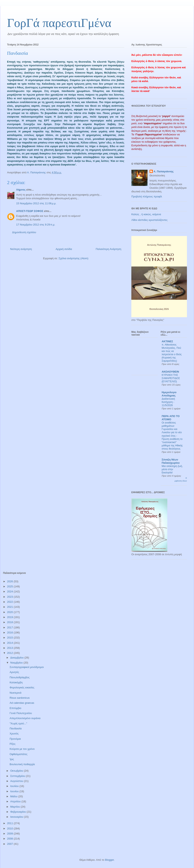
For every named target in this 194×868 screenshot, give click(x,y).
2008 (10, 839)
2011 (10, 823)
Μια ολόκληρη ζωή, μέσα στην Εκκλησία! (172, 469)
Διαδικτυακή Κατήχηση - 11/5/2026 (168, 402)
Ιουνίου (15, 791)
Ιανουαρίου (17, 817)
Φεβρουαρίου (18, 812)
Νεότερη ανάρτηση (21, 249)
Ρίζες (12, 744)
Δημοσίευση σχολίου (24, 232)
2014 (10, 643)
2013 (10, 648)
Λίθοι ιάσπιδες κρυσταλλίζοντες (149, 220)
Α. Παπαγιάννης (164, 171)
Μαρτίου (16, 807)
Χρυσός (14, 734)
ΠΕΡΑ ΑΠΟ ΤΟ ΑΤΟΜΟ (171, 418)
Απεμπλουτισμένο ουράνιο (25, 718)
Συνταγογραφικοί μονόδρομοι (27, 667)
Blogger (109, 860)
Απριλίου (16, 801)
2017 (10, 627)
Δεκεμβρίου (17, 658)
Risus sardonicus (20, 698)
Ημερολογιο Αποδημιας (169, 394)
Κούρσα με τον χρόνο (22, 749)
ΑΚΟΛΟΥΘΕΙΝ (170, 372)
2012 (10, 653)
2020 (10, 612)
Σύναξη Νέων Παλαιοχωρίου (171, 461)
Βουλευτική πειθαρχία (22, 764)
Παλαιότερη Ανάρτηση (109, 249)
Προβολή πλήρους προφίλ (147, 196)
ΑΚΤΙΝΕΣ (167, 341)
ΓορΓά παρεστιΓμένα (59, 23)
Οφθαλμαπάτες (18, 754)
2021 (10, 607)
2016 (10, 633)
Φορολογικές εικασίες (22, 687)
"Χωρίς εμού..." (18, 723)
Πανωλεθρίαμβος (20, 677)
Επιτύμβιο (15, 708)
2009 (10, 834)
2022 (10, 602)
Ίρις (12, 759)
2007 (10, 844)
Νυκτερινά (15, 693)
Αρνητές (14, 672)
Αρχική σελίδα (64, 249)
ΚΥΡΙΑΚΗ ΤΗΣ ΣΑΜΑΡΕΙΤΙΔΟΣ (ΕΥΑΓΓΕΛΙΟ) (171, 378)
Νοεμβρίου (17, 663)
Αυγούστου (17, 781)
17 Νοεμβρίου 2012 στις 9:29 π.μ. (36, 225)
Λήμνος (21, 190)
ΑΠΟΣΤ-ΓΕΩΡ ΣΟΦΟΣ (30, 211)
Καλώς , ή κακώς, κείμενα (146, 214)
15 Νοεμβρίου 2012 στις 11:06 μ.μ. (36, 203)
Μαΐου (14, 796)
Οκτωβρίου (17, 771)
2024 (10, 591)
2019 (10, 617)
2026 (10, 581)
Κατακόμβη (16, 682)
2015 (10, 638)
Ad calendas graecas (22, 703)
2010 (10, 828)
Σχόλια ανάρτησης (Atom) (73, 258)
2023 (10, 597)
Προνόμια (15, 739)
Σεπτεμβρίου (18, 776)
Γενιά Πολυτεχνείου (21, 713)
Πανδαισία (15, 728)
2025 (10, 586)
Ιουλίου (15, 786)
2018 (10, 622)
